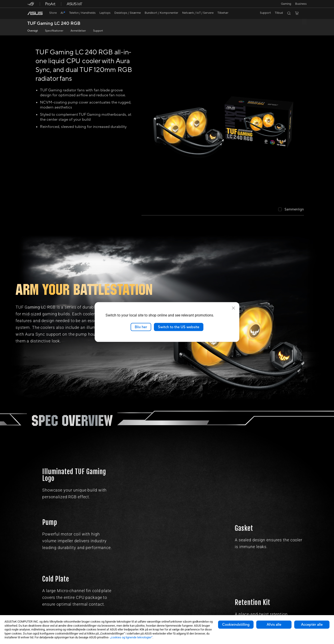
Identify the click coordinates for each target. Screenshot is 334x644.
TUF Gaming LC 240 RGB (54, 24)
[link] (35, 13)
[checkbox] (291, 210)
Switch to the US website (179, 327)
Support (98, 31)
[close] (233, 308)
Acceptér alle (312, 625)
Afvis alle (274, 625)
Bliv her (141, 327)
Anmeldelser (78, 31)
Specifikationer (54, 31)
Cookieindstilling (236, 625)
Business (301, 4)
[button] (285, 4)
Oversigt (33, 31)
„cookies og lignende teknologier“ (131, 637)
